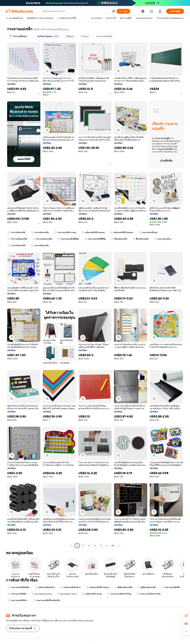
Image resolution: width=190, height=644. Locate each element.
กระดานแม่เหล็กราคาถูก (65, 232)
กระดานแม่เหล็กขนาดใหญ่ (119, 594)
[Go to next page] (119, 546)
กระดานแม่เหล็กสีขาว (18, 600)
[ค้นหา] (123, 11)
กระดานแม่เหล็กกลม (148, 232)
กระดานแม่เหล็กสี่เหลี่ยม (19, 587)
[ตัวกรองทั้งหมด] (18, 36)
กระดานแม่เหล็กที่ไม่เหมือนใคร (47, 600)
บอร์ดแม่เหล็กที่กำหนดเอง (93, 232)
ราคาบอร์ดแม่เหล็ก (17, 232)
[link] (186, 616)
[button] (114, 11)
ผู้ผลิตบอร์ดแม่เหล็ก (123, 587)
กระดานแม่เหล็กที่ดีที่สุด (68, 239)
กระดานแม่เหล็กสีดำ (171, 587)
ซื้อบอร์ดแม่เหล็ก (119, 239)
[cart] (152, 12)
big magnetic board (42, 594)
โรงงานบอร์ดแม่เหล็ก (18, 239)
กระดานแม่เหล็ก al (163, 239)
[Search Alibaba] (76, 11)
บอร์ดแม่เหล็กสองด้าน (45, 587)
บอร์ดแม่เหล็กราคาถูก (92, 594)
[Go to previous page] (71, 546)
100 (113, 546)
